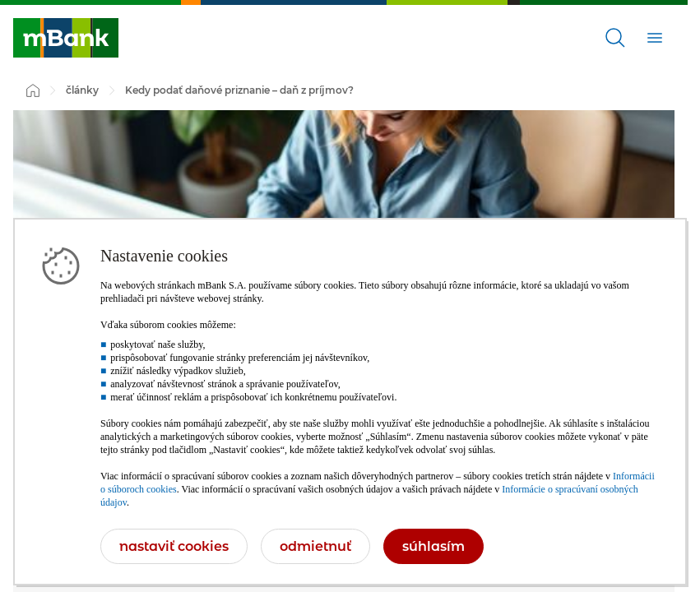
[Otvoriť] (615, 38)
